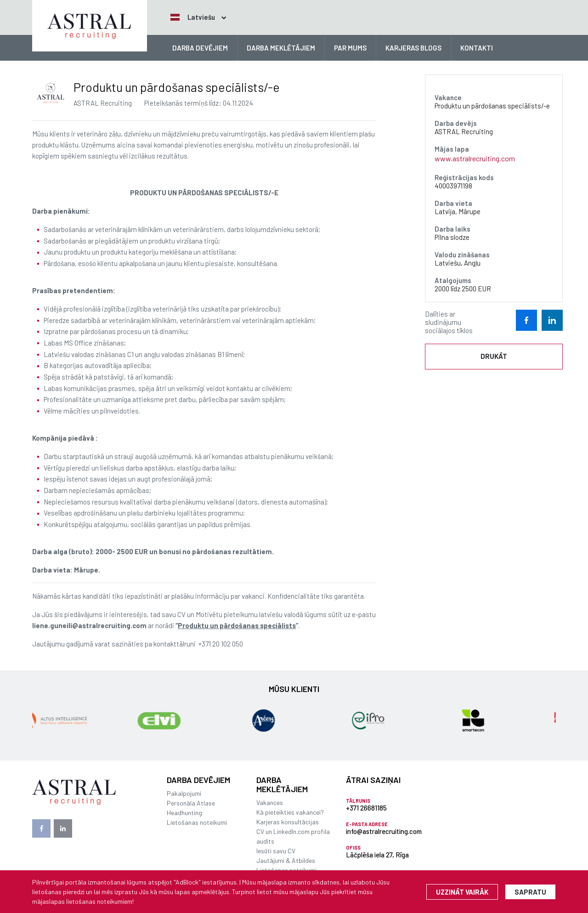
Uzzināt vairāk (462, 892)
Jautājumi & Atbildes (286, 860)
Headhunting (184, 813)
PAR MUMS (350, 48)
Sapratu (530, 892)
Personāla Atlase (191, 803)
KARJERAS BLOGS (413, 48)
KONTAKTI (477, 48)
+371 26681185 (366, 808)
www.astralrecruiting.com (475, 158)
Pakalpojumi (184, 793)
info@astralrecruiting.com (384, 831)
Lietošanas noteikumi (197, 822)
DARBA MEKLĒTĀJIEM (281, 48)
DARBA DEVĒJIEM (200, 48)
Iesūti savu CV (276, 851)
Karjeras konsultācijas (288, 822)
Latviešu (193, 17)
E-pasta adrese (367, 824)
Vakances (270, 802)
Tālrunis (358, 801)
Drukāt (494, 356)
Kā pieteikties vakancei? (290, 812)
